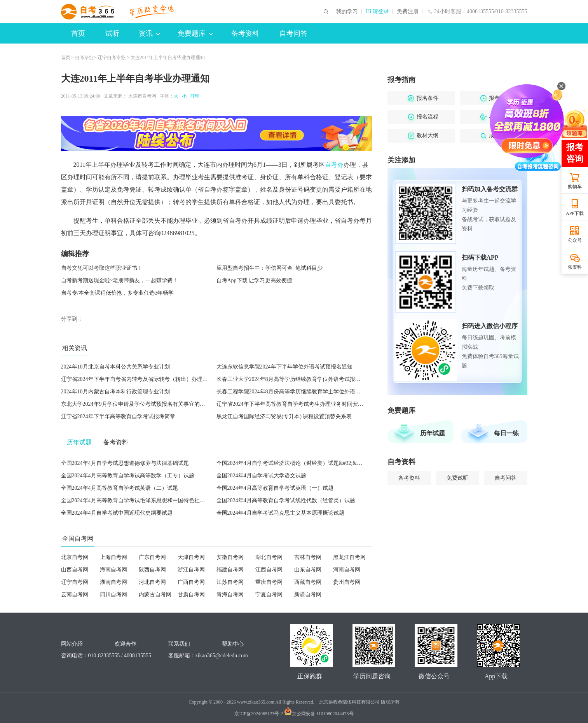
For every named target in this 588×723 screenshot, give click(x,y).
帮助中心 (233, 644)
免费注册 (408, 12)
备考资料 (245, 33)
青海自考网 (230, 595)
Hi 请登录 (377, 12)
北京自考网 (75, 557)
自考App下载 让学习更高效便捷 (255, 280)
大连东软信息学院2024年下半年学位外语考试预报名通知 (284, 367)
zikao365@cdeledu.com (222, 656)
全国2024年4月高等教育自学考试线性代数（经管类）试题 (286, 500)
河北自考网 (152, 582)
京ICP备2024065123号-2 (259, 714)
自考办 (334, 165)
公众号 (575, 240)
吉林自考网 (308, 557)
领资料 (575, 267)
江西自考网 (269, 570)
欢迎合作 (126, 644)
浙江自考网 (191, 570)
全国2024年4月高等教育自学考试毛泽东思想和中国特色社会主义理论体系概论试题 (160, 500)
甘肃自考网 (191, 595)
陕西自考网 (152, 570)
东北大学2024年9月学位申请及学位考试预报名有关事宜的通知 (136, 404)
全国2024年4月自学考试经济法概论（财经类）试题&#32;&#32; (292, 463)
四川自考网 (113, 595)
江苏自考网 (230, 582)
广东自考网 (152, 557)
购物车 (575, 187)
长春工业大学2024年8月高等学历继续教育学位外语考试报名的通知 (297, 379)
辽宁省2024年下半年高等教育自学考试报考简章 (118, 417)
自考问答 (293, 33)
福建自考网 (230, 570)
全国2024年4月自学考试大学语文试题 (261, 476)
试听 (112, 33)
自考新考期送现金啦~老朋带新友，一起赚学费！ (120, 280)
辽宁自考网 (75, 582)
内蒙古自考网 (155, 595)
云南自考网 (75, 595)
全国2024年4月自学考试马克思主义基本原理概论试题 (280, 513)
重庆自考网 (269, 582)
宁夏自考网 (269, 595)
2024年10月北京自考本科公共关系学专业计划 (115, 367)
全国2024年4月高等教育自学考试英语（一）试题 (275, 488)
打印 (194, 96)
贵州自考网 (347, 582)
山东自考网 (308, 570)
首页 (78, 33)
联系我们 (179, 644)
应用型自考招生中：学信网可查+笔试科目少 (270, 268)
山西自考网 (75, 570)
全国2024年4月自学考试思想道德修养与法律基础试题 (125, 463)
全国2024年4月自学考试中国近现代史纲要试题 (117, 513)
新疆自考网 (308, 595)
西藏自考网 (308, 582)
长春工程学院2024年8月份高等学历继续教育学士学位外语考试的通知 (299, 392)
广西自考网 (191, 582)
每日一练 (506, 433)
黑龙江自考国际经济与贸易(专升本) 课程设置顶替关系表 (284, 417)
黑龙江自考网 (349, 557)
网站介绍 (72, 644)
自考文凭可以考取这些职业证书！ (102, 268)
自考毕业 (84, 58)
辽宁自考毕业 (112, 58)
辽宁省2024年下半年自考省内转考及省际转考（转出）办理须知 (137, 379)
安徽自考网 (230, 557)
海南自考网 (113, 570)
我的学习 (347, 12)
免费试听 (457, 478)
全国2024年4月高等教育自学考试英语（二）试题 (120, 488)
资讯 (149, 33)
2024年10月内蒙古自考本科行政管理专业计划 (115, 392)
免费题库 (195, 33)
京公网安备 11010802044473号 (319, 714)
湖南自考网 (113, 582)
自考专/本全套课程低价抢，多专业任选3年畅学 (118, 293)
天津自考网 (191, 557)
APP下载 (575, 213)
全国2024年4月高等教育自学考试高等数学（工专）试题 (128, 476)
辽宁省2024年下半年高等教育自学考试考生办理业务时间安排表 (293, 404)
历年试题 (433, 433)
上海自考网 (113, 557)
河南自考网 (347, 570)
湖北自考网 (269, 557)
